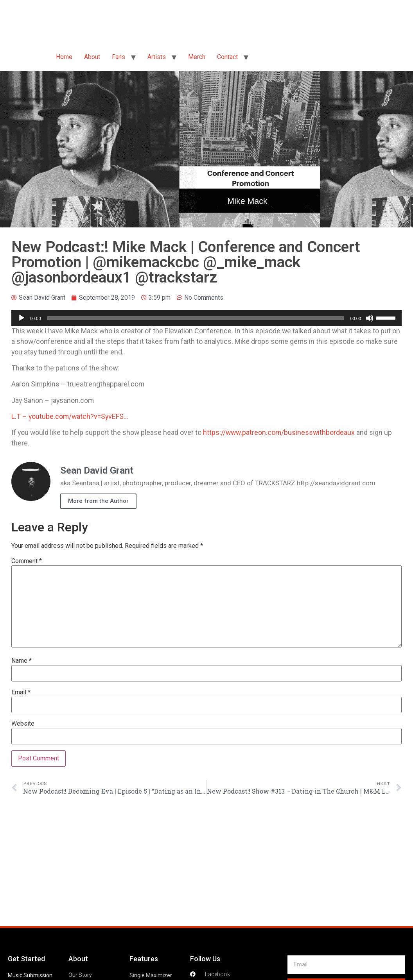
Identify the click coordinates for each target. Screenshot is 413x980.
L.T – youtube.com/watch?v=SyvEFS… (70, 416)
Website (23, 724)
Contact (227, 57)
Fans (119, 57)
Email (21, 692)
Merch (197, 57)
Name (22, 661)
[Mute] (370, 318)
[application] (206, 318)
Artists (157, 57)
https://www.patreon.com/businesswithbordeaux (279, 432)
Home (64, 57)
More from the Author (98, 501)
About (92, 57)
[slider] (196, 318)
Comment (27, 561)
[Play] (22, 318)
